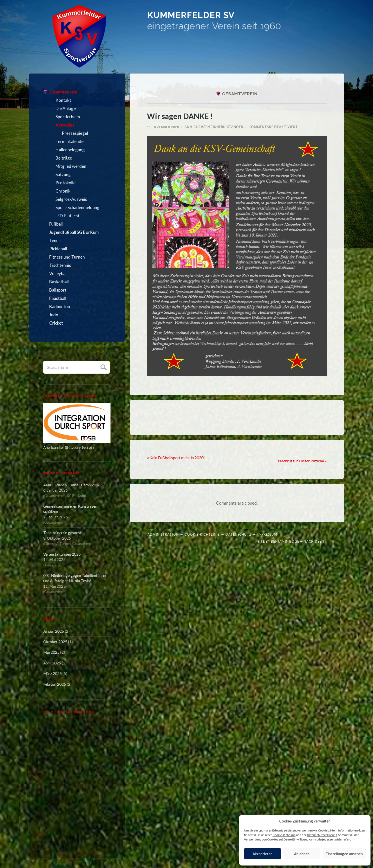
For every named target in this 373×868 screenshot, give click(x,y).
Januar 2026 (54, 631)
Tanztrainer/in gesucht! (63, 533)
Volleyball (58, 273)
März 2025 (52, 673)
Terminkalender (70, 141)
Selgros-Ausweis (71, 199)
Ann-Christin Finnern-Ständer (215, 127)
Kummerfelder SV (231, 20)
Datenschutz (238, 534)
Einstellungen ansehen (344, 854)
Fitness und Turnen (67, 257)
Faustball (58, 298)
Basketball (59, 282)
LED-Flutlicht (67, 216)
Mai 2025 (51, 652)
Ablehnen (302, 854)
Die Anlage (66, 108)
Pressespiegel (75, 133)
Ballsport (58, 290)
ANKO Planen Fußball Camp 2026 (72, 485)
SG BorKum (76, 496)
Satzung (63, 174)
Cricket (56, 323)
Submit (103, 367)
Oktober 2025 (55, 642)
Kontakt (63, 100)
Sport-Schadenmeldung (77, 207)
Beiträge (64, 158)
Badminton (60, 306)
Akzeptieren (262, 854)
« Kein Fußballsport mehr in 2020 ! (179, 457)
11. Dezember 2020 (163, 127)
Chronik (63, 191)
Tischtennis (60, 265)
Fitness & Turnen (57, 544)
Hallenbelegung (70, 150)
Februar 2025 (55, 684)
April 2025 (52, 663)
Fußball (56, 224)
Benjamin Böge (285, 541)
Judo (54, 315)
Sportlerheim (68, 117)
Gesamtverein (63, 92)
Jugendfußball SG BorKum (74, 232)
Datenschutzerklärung (322, 835)
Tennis (55, 240)
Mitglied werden (71, 166)
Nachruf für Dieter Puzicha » (300, 461)
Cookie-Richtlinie (284, 835)
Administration (163, 534)
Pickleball (58, 249)
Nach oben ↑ (315, 541)
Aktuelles (65, 125)
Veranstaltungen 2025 (62, 554)
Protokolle (65, 183)
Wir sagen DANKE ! (184, 116)
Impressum (267, 534)
